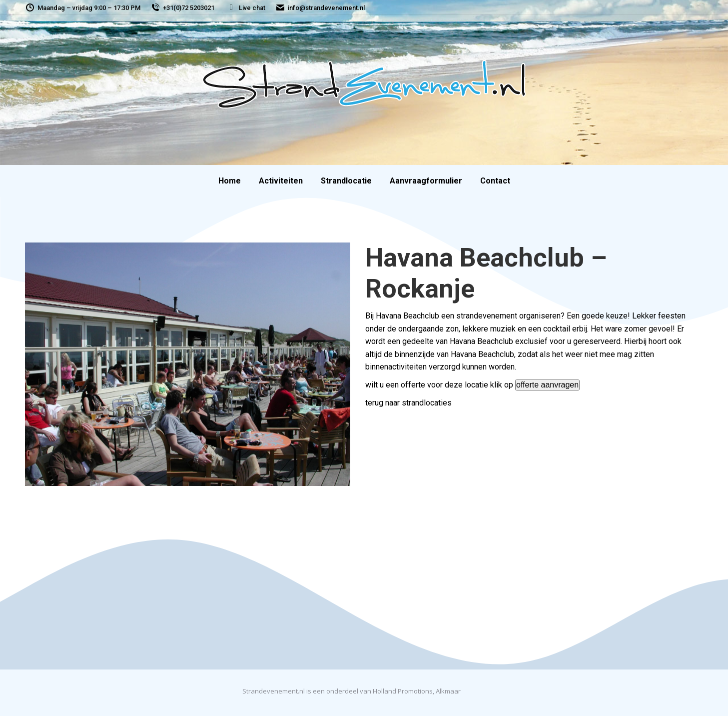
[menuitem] (230, 181)
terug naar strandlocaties (408, 403)
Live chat (246, 8)
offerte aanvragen (547, 385)
